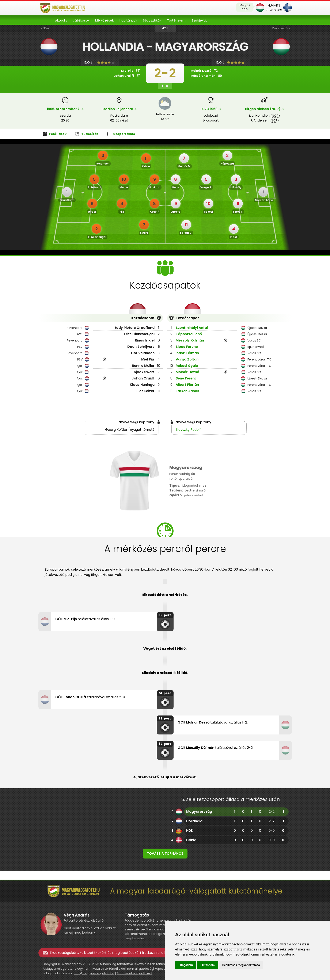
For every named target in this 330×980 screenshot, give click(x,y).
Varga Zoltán (187, 359)
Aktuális (61, 20)
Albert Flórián (187, 385)
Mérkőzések (104, 20)
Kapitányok (128, 20)
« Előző (45, 28)
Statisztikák (152, 20)
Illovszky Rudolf (188, 430)
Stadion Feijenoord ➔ (119, 109)
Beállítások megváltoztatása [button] (241, 965)
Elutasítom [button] (207, 965)
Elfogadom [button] (186, 965)
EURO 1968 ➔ (211, 109)
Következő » (281, 28)
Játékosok (81, 20)
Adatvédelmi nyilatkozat (135, 973)
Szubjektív (199, 20)
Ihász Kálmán (187, 353)
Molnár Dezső (187, 372)
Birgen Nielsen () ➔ (265, 109)
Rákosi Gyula (187, 366)
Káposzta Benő (189, 334)
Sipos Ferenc (187, 347)
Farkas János (187, 391)
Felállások (55, 134)
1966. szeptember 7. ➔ (65, 109)
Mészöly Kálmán (190, 340)
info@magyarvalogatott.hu (94, 973)
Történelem (176, 20)
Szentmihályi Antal (192, 328)
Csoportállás (121, 134)
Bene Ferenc (186, 378)
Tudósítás (87, 134)
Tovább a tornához (165, 854)
